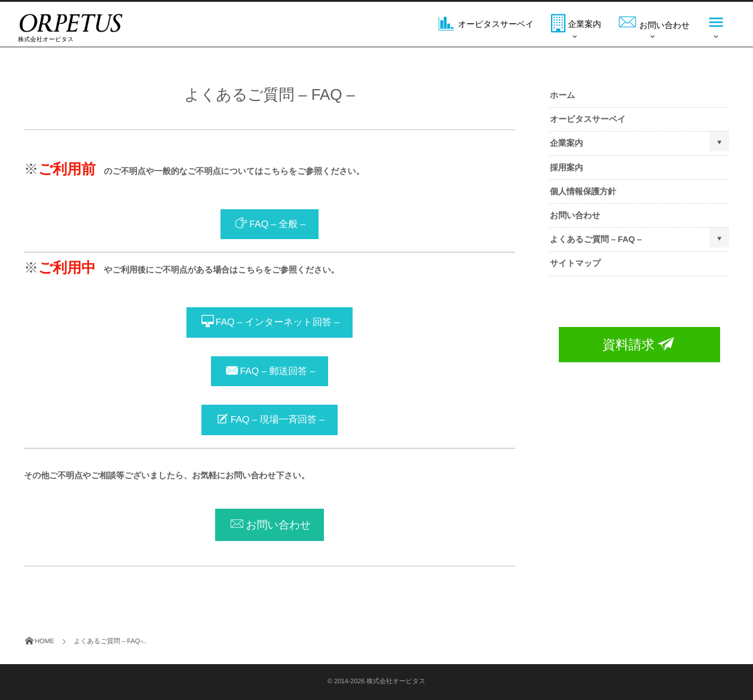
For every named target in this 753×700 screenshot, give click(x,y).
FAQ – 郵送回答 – (278, 372)
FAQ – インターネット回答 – (278, 323)
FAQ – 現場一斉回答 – (278, 421)
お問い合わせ (278, 525)
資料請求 (639, 345)
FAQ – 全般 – (277, 224)
